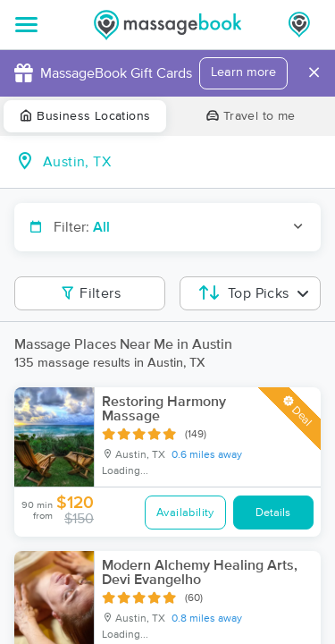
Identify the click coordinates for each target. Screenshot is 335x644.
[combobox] (182, 162)
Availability (185, 513)
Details (273, 513)
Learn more (243, 72)
